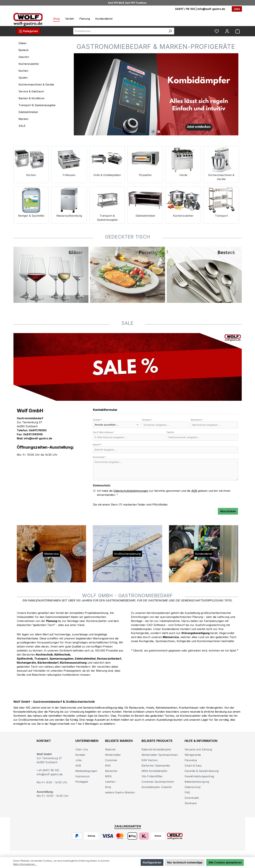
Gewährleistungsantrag (199, 776)
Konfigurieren (152, 862)
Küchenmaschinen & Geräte (36, 84)
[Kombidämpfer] (156, 94)
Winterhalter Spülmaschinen (160, 755)
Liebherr (110, 782)
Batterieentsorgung (197, 782)
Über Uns (82, 749)
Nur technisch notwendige (185, 862)
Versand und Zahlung (198, 749)
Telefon (170, 432)
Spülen (23, 78)
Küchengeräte (26, 663)
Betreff (97, 445)
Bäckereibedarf (48, 663)
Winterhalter (113, 755)
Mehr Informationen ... (25, 864)
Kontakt (80, 755)
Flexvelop (191, 760)
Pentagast (82, 782)
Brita (108, 787)
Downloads (192, 798)
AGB (194, 491)
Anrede (97, 420)
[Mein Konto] (227, 31)
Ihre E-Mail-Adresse (104, 432)
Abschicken (228, 511)
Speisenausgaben (61, 659)
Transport (41, 659)
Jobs (79, 760)
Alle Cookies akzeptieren (225, 862)
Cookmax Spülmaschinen (158, 782)
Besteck (24, 50)
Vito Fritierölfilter (152, 776)
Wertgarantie (193, 755)
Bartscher (111, 771)
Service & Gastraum (31, 91)
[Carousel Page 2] (159, 132)
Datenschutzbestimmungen (131, 491)
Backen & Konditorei (31, 98)
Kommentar (100, 457)
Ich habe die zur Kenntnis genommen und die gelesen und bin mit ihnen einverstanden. (164, 493)
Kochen (23, 71)
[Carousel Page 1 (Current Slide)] (153, 132)
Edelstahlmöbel (28, 112)
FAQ (187, 792)
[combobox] (120, 31)
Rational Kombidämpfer (156, 749)
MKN (108, 776)
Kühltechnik (62, 655)
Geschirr (24, 57)
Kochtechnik (44, 655)
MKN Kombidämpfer (155, 771)
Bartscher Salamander (156, 766)
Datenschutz (193, 787)
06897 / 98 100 (185, 9)
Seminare (191, 803)
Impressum (82, 776)
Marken (23, 119)
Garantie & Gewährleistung (202, 771)
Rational (110, 749)
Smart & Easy (193, 766)
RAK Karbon (150, 760)
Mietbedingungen (86, 771)
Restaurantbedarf (109, 659)
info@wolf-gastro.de (211, 9)
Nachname (197, 420)
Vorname (147, 420)
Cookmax (111, 760)
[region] (156, 94)
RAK (108, 766)
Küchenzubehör (29, 64)
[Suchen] (170, 31)
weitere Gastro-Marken (120, 792)
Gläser (23, 43)
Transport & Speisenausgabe (37, 105)
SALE (22, 126)
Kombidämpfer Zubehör (157, 787)
